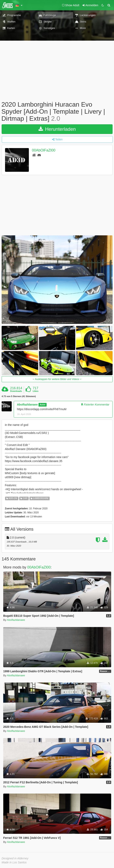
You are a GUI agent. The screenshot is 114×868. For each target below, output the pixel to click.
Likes (36, 391)
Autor (43, 405)
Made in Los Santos (14, 862)
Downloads (16, 391)
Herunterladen (57, 129)
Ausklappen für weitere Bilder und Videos (57, 379)
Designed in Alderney (15, 858)
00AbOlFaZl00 (44, 150)
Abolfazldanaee (27, 405)
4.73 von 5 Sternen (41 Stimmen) (19, 396)
